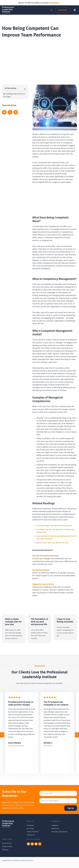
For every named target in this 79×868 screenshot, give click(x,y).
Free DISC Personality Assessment (46, 556)
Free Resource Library (41, 570)
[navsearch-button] (50, 10)
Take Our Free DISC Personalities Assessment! (33, 3)
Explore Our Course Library (43, 584)
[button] (75, 10)
